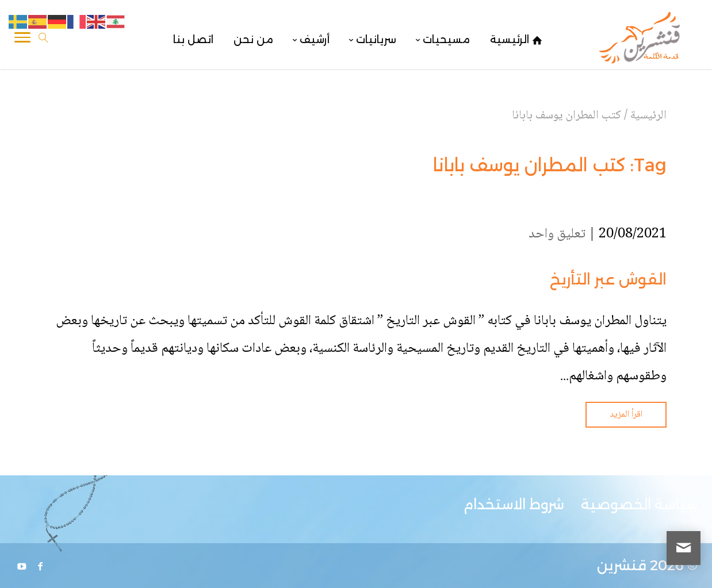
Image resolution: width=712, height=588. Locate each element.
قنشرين (622, 565)
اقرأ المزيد (626, 415)
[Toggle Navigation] (22, 40)
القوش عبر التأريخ (608, 279)
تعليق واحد (557, 234)
